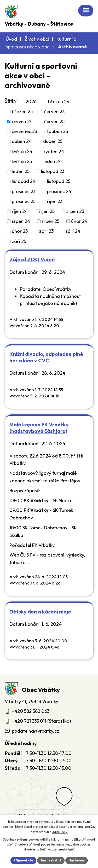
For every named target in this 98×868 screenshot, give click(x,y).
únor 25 (20, 231)
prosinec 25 (24, 201)
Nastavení (77, 860)
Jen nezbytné (51, 860)
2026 (31, 102)
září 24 (73, 231)
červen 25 (54, 121)
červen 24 (22, 121)
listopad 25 (59, 181)
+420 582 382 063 (31, 711)
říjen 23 (55, 201)
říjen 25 (47, 211)
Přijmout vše (23, 860)
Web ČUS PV (22, 555)
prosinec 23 (24, 191)
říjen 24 (20, 211)
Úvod (11, 39)
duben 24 (22, 141)
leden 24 (53, 161)
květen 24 (54, 151)
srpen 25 (50, 221)
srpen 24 (21, 221)
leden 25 (21, 171)
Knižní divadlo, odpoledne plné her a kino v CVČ (46, 357)
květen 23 (22, 151)
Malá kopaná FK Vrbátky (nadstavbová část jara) (39, 428)
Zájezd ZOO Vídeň (32, 259)
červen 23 (54, 111)
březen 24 (59, 102)
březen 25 (22, 111)
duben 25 (53, 141)
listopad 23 (53, 171)
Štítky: (11, 101)
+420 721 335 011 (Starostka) (41, 721)
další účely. (60, 832)
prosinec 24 (59, 191)
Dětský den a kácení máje (40, 612)
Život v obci (37, 39)
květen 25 (22, 161)
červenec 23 (24, 131)
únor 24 (79, 221)
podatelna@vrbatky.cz (35, 731)
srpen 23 (75, 211)
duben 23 (58, 131)
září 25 (19, 241)
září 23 (46, 231)
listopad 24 (24, 181)
